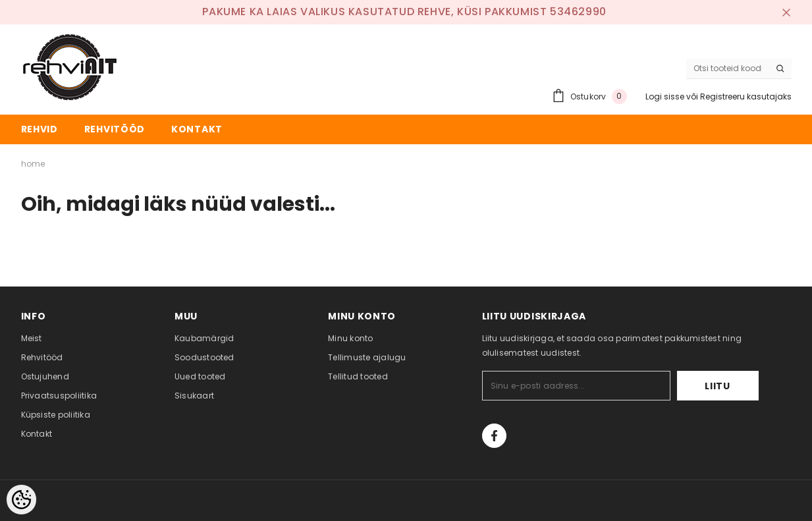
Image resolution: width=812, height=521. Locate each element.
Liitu (717, 386)
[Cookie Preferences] (21, 500)
